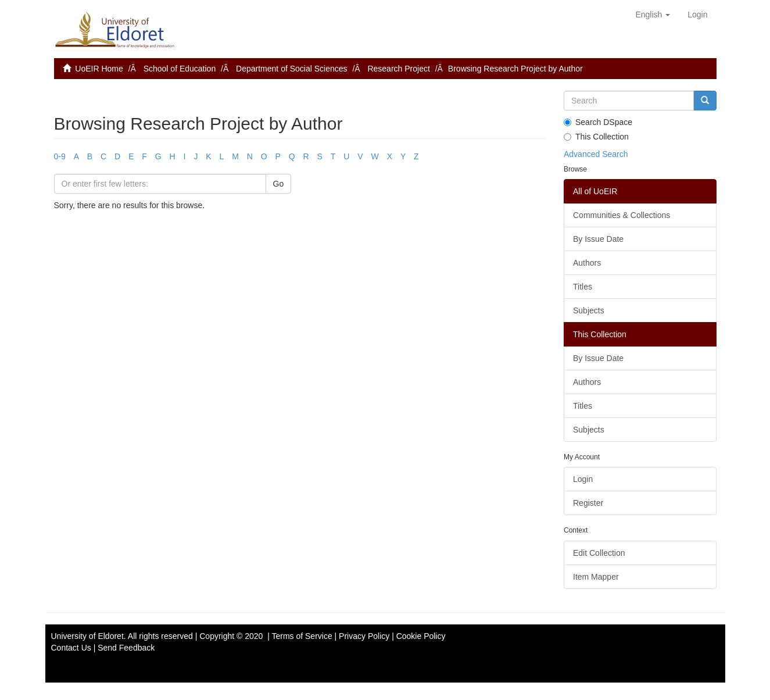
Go (279, 184)
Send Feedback (126, 648)
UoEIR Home (99, 69)
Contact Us (71, 648)
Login (583, 479)
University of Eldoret (87, 636)
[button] (653, 15)
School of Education (180, 69)
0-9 (60, 156)
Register (588, 503)
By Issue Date (598, 239)
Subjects (589, 310)
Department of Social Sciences (291, 69)
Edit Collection (599, 553)
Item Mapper (596, 577)
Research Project (398, 69)
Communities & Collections (622, 215)
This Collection (596, 137)
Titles (583, 287)
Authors (587, 263)
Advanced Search (596, 154)
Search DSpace (598, 122)
